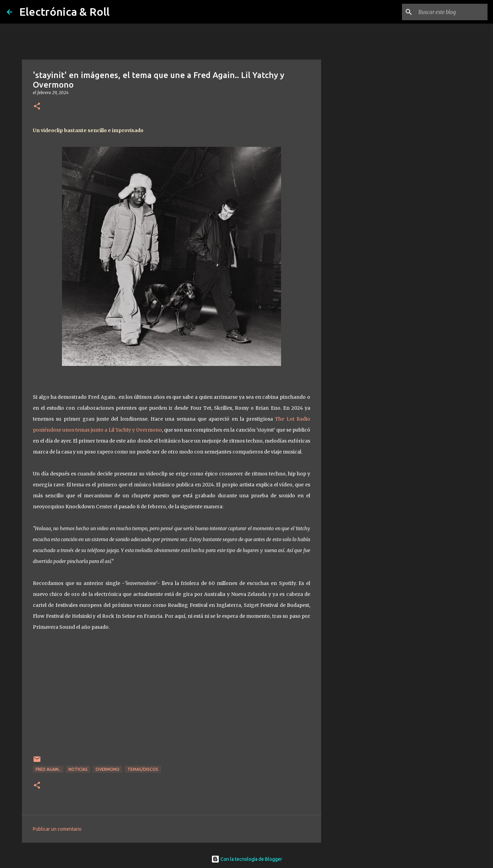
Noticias (78, 769)
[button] (37, 107)
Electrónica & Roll (64, 12)
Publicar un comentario (57, 829)
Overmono (108, 769)
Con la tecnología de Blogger (247, 859)
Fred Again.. (48, 769)
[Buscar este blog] (452, 12)
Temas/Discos (143, 769)
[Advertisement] (356, 296)
